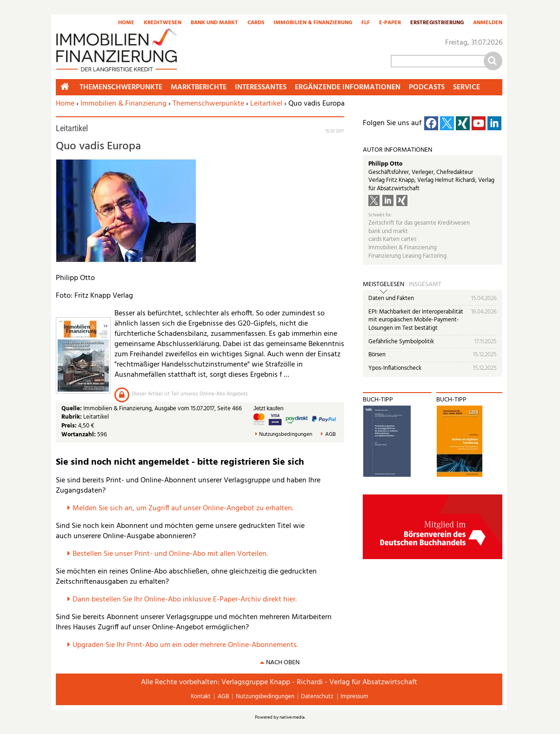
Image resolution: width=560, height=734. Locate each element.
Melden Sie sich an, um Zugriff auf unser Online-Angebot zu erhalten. (183, 508)
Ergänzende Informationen (348, 87)
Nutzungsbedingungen (286, 435)
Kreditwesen (163, 23)
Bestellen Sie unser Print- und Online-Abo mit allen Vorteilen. (170, 554)
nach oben (283, 663)
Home (126, 23)
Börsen (377, 355)
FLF (366, 23)
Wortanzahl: (79, 435)
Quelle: (72, 409)
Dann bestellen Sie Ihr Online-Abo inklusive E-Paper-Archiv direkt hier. (185, 600)
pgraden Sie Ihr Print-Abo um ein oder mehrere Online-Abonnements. (188, 645)
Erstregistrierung (437, 23)
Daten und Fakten (391, 298)
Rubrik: (72, 417)
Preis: (69, 426)
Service (467, 87)
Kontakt (201, 697)
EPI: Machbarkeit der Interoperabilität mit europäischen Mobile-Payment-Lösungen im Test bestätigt (416, 320)
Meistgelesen (383, 285)
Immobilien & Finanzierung (313, 23)
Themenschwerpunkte (208, 104)
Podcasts (427, 87)
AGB (330, 435)
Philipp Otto (385, 164)
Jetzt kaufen (269, 408)
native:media (292, 717)
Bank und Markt (214, 23)
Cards (256, 23)
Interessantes (261, 87)
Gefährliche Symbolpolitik (401, 342)
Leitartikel (266, 104)
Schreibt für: (380, 215)
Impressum (354, 697)
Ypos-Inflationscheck (395, 368)
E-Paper (390, 23)
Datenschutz (317, 697)
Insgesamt (425, 285)
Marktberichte (199, 87)
